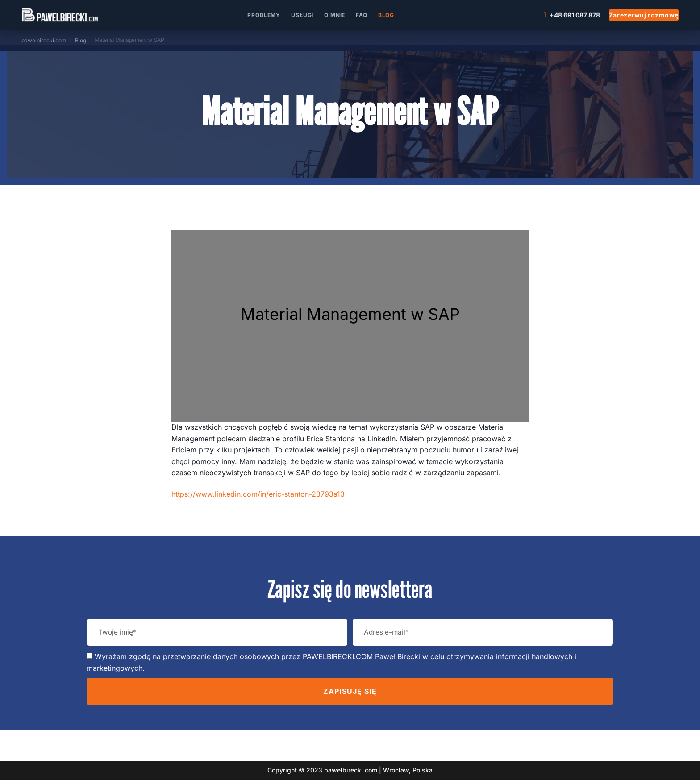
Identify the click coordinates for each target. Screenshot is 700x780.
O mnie (335, 15)
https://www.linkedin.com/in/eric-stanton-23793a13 (258, 494)
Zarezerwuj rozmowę (644, 15)
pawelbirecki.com (44, 40)
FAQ (362, 15)
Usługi (302, 15)
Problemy (264, 15)
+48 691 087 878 (572, 15)
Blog (386, 15)
